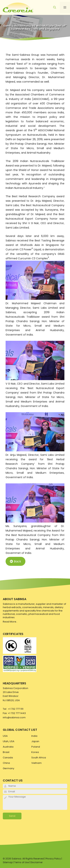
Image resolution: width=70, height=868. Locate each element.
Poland (36, 747)
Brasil (6, 752)
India (34, 736)
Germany (8, 768)
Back (15, 561)
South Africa (39, 758)
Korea (35, 752)
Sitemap (8, 862)
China (6, 763)
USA (5, 736)
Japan (35, 741)
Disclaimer (36, 862)
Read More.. (10, 622)
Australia (8, 747)
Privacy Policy (53, 859)
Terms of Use (21, 862)
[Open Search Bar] (55, 7)
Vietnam (36, 763)
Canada (8, 758)
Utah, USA (9, 741)
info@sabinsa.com (14, 717)
